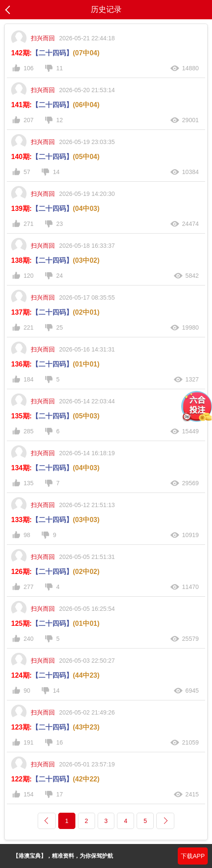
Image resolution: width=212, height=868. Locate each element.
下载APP (193, 856)
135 (28, 483)
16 (60, 742)
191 (28, 742)
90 (27, 691)
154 (28, 794)
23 (60, 224)
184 (28, 379)
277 (28, 587)
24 (60, 276)
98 (27, 535)
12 (60, 120)
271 (28, 224)
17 (60, 794)
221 (28, 327)
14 (56, 172)
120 (28, 276)
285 (28, 431)
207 (28, 120)
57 (27, 172)
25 (60, 327)
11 (60, 68)
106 (28, 68)
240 (28, 639)
